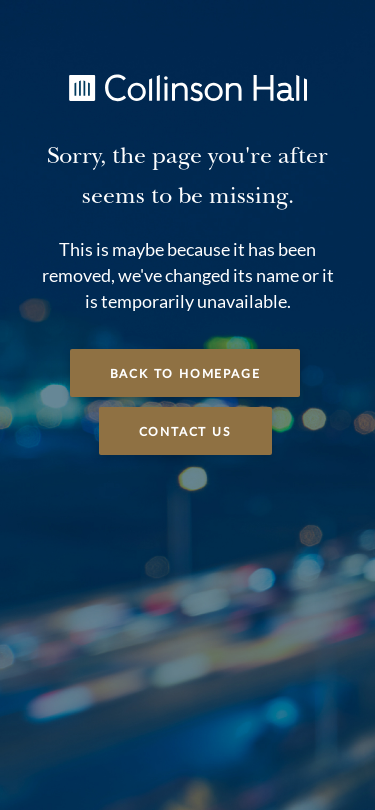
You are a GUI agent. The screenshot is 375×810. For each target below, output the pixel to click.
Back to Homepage (185, 374)
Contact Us (185, 432)
